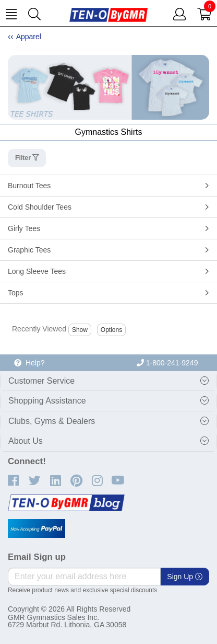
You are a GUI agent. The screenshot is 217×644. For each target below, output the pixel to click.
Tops (16, 293)
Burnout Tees (29, 186)
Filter (24, 158)
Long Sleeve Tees (37, 271)
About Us (26, 441)
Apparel (29, 37)
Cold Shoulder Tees (40, 207)
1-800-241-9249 (167, 363)
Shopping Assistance (47, 401)
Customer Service (41, 381)
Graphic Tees (29, 250)
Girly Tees (24, 228)
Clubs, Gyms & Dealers (52, 421)
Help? (29, 363)
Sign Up (185, 577)
